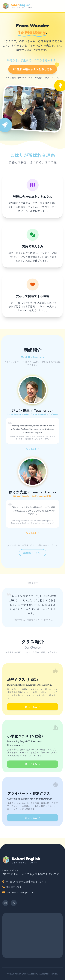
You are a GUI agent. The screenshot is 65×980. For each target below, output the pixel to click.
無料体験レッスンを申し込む (35, 68)
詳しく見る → (33, 707)
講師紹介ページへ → (33, 553)
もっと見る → (33, 449)
